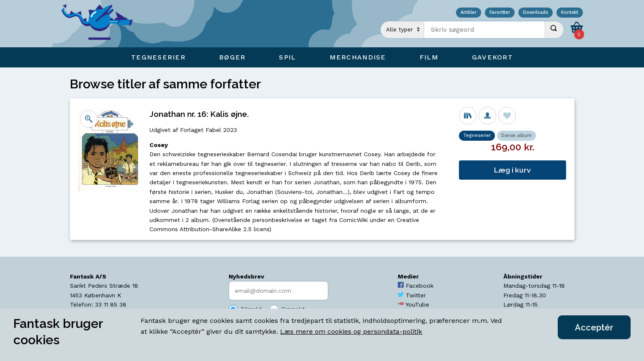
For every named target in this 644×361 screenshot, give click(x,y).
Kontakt (570, 13)
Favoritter (500, 13)
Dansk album (516, 135)
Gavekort (492, 57)
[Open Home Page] (101, 24)
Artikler (469, 13)
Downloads (536, 13)
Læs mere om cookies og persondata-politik (351, 331)
